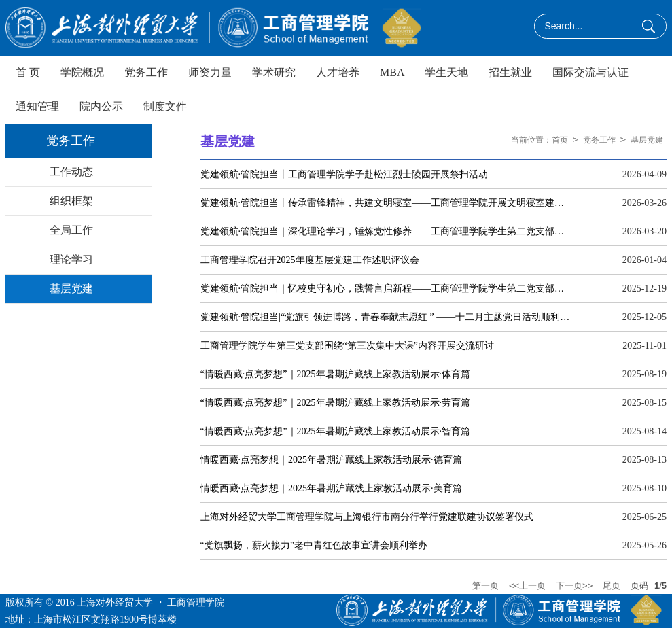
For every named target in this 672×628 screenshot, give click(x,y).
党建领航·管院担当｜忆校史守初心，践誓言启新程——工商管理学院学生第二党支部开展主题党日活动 (387, 289)
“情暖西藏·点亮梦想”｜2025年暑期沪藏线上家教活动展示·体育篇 (335, 374)
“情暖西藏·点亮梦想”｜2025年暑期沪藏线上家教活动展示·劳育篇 (335, 403)
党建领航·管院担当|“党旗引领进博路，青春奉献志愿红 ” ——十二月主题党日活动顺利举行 (387, 317)
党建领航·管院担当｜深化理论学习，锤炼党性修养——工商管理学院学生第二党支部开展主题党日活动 (387, 231)
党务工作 (599, 140)
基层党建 (647, 140)
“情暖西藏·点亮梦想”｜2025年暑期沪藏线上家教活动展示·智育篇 (335, 431)
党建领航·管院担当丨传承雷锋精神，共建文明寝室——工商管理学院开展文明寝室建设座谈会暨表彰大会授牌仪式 (387, 203)
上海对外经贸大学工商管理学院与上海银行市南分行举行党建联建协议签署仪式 (367, 517)
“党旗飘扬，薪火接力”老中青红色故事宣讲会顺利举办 (314, 545)
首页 (560, 140)
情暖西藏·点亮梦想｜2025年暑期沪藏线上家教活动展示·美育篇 (331, 488)
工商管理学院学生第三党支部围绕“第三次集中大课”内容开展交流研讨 (347, 346)
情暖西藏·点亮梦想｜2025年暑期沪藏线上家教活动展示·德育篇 (331, 460)
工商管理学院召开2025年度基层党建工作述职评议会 (310, 260)
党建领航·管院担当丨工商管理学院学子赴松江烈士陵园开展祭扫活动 (344, 174)
